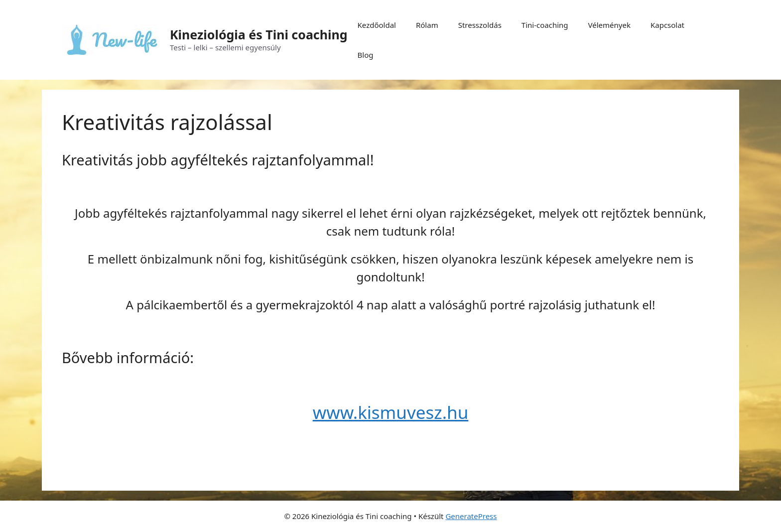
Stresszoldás (480, 25)
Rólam (427, 25)
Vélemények (609, 25)
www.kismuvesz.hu (391, 412)
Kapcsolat (667, 25)
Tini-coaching (545, 25)
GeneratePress (471, 516)
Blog (366, 55)
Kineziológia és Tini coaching (259, 34)
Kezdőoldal (377, 25)
